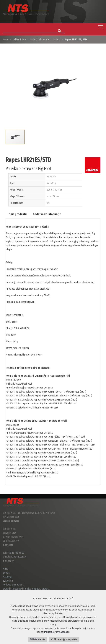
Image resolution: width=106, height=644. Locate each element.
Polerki (57, 40)
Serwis (6, 573)
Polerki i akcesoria (39, 40)
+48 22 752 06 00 (16, 553)
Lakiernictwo (19, 40)
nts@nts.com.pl (18, 557)
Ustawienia (37, 639)
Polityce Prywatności (57, 632)
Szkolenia (8, 581)
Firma (6, 569)
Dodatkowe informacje (47, 214)
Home (6, 40)
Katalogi (7, 577)
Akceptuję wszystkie (64, 639)
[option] (53, 87)
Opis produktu (18, 214)
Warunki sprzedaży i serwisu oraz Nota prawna (26, 589)
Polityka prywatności (14, 585)
